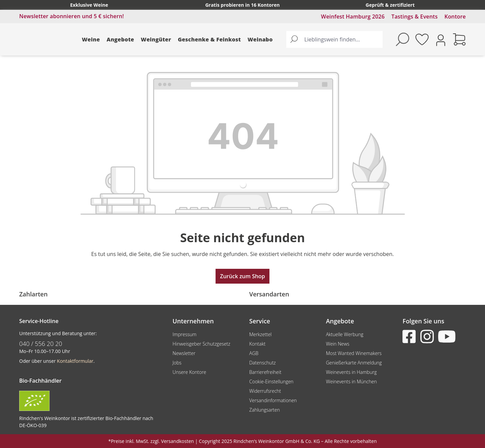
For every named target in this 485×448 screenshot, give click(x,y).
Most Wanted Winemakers (354, 353)
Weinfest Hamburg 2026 (353, 17)
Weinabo (260, 39)
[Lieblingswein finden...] (342, 39)
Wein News (338, 344)
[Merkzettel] (422, 39)
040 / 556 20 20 (41, 344)
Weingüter (156, 39)
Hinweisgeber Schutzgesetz (201, 344)
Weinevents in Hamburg (351, 372)
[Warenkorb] (459, 39)
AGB (254, 353)
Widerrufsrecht (265, 391)
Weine (91, 39)
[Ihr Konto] (441, 40)
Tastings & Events (415, 17)
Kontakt (257, 344)
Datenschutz (263, 363)
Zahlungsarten (265, 410)
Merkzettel (260, 334)
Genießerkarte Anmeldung (354, 363)
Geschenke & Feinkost (209, 39)
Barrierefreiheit (265, 372)
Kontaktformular (75, 361)
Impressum (184, 334)
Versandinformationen (273, 400)
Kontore (455, 17)
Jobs (177, 363)
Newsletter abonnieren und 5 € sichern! (72, 16)
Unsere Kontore (189, 372)
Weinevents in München (351, 381)
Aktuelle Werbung (345, 334)
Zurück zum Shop (243, 276)
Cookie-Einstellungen (271, 381)
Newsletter (184, 353)
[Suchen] (294, 39)
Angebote (121, 39)
